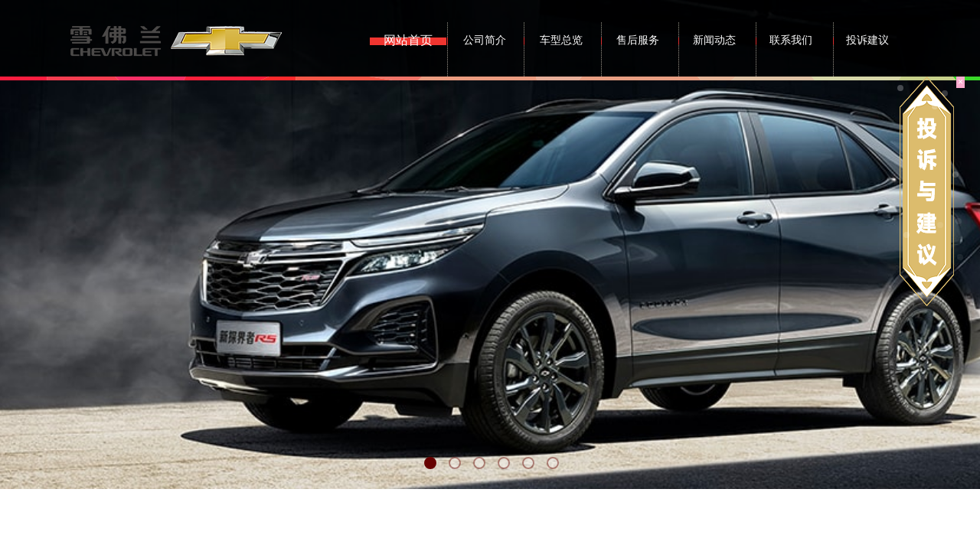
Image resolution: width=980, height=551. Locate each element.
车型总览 (561, 40)
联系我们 (791, 40)
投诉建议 (867, 40)
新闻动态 (714, 40)
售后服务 (638, 40)
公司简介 (485, 40)
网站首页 (408, 40)
